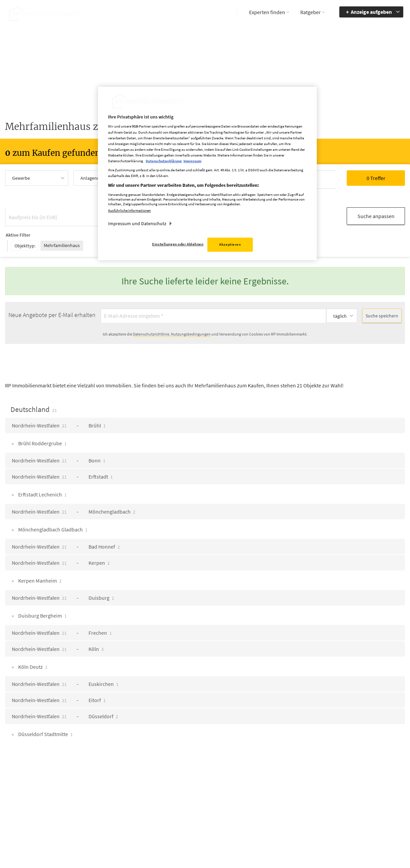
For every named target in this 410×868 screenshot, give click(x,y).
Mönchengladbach (112, 485)
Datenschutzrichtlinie (151, 308)
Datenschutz (256, 796)
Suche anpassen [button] (376, 196)
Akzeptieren (230, 244)
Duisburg (101, 571)
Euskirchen (104, 658)
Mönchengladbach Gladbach (52, 503)
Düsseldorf (103, 690)
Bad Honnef (104, 520)
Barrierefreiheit (368, 777)
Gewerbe (21, 178)
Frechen (100, 606)
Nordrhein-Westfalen (39, 399)
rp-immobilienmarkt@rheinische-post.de (185, 805)
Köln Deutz (32, 640)
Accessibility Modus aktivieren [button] (318, 790)
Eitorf (97, 674)
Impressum (254, 787)
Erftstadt (101, 450)
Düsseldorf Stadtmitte (45, 708)
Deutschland (34, 383)
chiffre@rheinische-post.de (205, 840)
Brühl (97, 399)
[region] (207, 173)
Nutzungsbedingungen (191, 308)
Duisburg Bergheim (42, 589)
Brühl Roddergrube (42, 417)
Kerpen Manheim (39, 554)
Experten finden (267, 12)
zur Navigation (368, 787)
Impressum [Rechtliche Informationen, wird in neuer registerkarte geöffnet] (192, 161)
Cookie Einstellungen (264, 806)
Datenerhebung (259, 816)
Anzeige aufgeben (371, 12)
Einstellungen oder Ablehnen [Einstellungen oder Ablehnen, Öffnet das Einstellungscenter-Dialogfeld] (178, 244)
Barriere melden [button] (314, 777)
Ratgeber (311, 12)
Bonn (97, 434)
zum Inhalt (364, 796)
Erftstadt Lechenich (42, 468)
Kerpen (99, 536)
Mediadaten (255, 777)
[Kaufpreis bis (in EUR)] (59, 197)
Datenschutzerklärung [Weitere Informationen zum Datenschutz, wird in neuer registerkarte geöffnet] (164, 161)
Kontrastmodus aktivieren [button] (314, 805)
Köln (96, 623)
